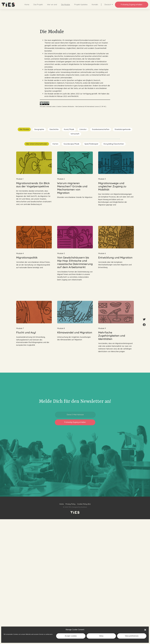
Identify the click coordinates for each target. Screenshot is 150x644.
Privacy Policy (70, 504)
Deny (101, 636)
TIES (70, 507)
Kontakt (95, 5)
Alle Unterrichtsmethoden (37, 144)
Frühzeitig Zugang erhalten (132, 5)
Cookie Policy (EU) (84, 504)
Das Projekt (38, 5)
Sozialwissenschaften (101, 129)
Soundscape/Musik (71, 144)
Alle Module (24, 129)
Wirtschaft (75, 134)
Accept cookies (71, 636)
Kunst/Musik (69, 129)
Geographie (39, 129)
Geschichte (54, 129)
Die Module (66, 5)
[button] (145, 630)
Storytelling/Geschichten (114, 144)
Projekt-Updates (81, 5)
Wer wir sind (52, 5)
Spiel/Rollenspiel (91, 144)
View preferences (132, 636)
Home (27, 5)
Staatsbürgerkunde (123, 129)
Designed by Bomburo (80, 507)
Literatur (83, 129)
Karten (55, 144)
